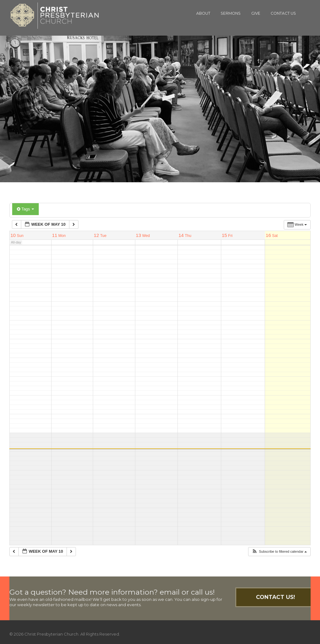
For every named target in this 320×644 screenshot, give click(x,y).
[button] (279, 552)
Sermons (231, 13)
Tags (25, 209)
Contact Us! (275, 597)
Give (256, 13)
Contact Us (283, 13)
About (203, 13)
